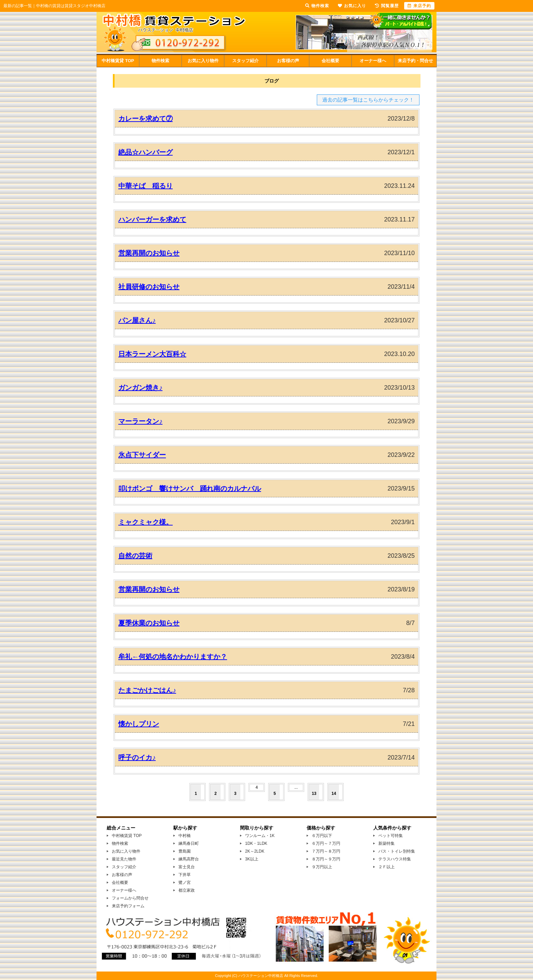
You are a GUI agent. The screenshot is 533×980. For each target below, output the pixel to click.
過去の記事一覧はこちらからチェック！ (368, 100)
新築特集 (386, 843)
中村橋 (185, 836)
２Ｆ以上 (386, 867)
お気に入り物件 (203, 61)
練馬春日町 (189, 843)
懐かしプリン (139, 724)
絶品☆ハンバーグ (145, 152)
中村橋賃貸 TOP (118, 61)
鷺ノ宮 (185, 883)
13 (314, 794)
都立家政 (187, 890)
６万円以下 (322, 836)
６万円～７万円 (326, 843)
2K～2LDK (255, 851)
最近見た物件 (124, 859)
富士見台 (187, 867)
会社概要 (330, 61)
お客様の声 (288, 61)
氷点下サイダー (142, 455)
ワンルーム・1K (260, 836)
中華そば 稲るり (145, 186)
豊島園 (185, 851)
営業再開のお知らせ (149, 253)
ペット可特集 (391, 836)
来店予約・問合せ (415, 61)
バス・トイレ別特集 (397, 851)
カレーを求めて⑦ (145, 119)
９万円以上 (322, 867)
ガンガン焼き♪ (140, 388)
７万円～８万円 (326, 851)
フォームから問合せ (130, 898)
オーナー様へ (373, 61)
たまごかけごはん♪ (147, 690)
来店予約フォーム (128, 906)
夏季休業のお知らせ (149, 623)
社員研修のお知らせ (149, 287)
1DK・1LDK (256, 843)
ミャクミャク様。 (145, 522)
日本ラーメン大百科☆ (152, 354)
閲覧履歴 (387, 6)
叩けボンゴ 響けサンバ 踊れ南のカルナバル (190, 488)
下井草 (185, 875)
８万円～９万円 (326, 859)
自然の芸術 (135, 556)
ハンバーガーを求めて (152, 219)
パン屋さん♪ (137, 320)
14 (334, 794)
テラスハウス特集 (395, 859)
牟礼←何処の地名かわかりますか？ (173, 657)
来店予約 (419, 6)
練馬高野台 (189, 859)
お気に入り (352, 6)
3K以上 (252, 859)
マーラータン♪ (140, 421)
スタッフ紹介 (245, 61)
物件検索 (160, 61)
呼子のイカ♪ (137, 758)
